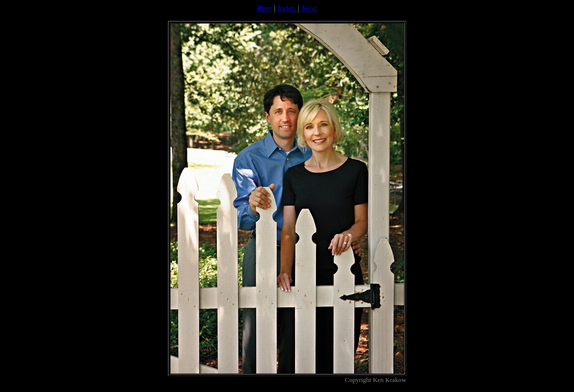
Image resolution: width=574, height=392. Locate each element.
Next (309, 8)
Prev (264, 8)
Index (286, 8)
